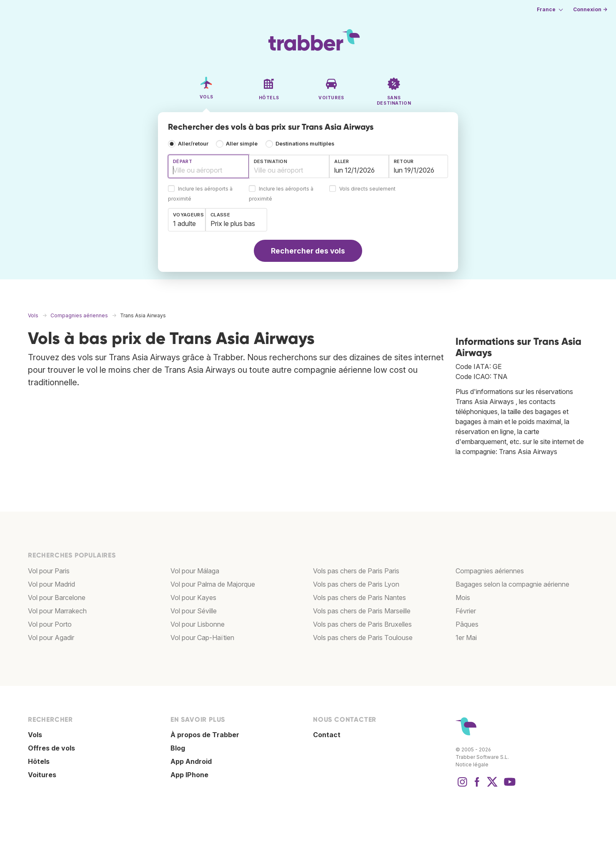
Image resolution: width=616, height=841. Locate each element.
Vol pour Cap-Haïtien (202, 638)
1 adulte (184, 223)
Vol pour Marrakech (57, 611)
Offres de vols (51, 748)
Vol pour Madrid (51, 584)
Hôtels (39, 761)
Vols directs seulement (367, 189)
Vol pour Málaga (195, 571)
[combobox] (208, 166)
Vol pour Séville (194, 611)
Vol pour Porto (50, 624)
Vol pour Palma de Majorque (213, 584)
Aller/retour (193, 144)
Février (466, 611)
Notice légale (472, 764)
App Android (191, 761)
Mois (463, 597)
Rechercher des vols (308, 251)
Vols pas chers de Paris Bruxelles (362, 624)
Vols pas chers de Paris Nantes (359, 597)
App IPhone (189, 775)
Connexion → (590, 9)
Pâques (467, 624)
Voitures (42, 775)
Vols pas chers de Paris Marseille (362, 611)
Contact (327, 735)
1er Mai (466, 638)
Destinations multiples (305, 144)
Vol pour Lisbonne (198, 624)
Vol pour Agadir (51, 638)
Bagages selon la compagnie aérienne (512, 584)
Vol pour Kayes (193, 597)
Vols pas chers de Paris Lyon (356, 584)
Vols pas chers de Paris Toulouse (363, 638)
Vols (35, 735)
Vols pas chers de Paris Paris (356, 571)
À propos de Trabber (205, 735)
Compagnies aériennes (490, 571)
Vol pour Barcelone (57, 597)
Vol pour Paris (49, 571)
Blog (178, 748)
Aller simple (242, 144)
